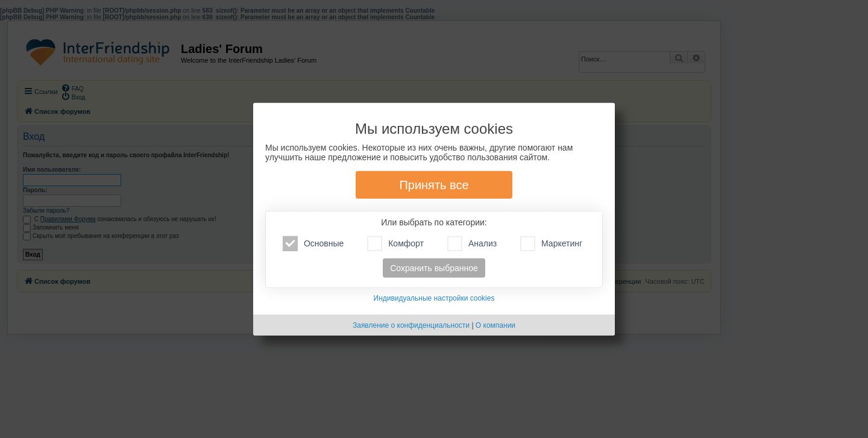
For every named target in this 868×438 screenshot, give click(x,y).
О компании (495, 325)
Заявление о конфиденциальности (411, 325)
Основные (313, 244)
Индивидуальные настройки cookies (434, 298)
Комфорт (395, 244)
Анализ (472, 244)
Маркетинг (551, 244)
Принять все (434, 185)
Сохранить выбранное (434, 268)
